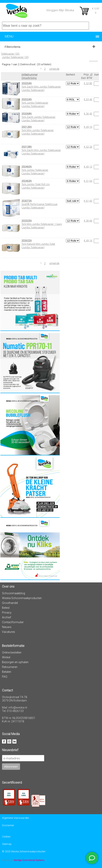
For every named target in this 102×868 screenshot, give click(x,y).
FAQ (5, 677)
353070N (27, 201)
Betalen (7, 672)
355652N (27, 240)
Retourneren (10, 667)
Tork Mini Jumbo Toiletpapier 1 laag (42, 224)
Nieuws (7, 627)
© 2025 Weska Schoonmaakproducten (24, 851)
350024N (27, 99)
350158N (27, 147)
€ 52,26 (88, 147)
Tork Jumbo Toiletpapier (35, 103)
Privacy (7, 613)
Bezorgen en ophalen (15, 662)
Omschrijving (29, 78)
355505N (27, 221)
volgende (54, 69)
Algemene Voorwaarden (16, 818)
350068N (27, 114)
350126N (27, 127)
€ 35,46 (88, 99)
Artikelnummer (29, 75)
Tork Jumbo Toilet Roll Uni (36, 184)
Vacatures (9, 632)
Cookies (6, 837)
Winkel (6, 657)
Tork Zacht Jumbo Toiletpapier (38, 117)
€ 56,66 (88, 221)
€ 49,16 (88, 127)
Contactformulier (13, 622)
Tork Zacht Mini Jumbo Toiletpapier (41, 87)
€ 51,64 (88, 181)
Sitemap (7, 844)
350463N (27, 181)
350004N (27, 83)
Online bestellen (12, 653)
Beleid (6, 608)
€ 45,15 (88, 167)
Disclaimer (8, 825)
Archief (7, 617)
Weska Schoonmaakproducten (22, 598)
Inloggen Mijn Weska (60, 10)
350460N (27, 167)
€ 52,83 (88, 83)
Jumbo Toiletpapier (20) (15, 57)
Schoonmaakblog (14, 593)
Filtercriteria (12, 47)
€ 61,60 (88, 201)
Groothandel (10, 603)
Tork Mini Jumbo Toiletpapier (38, 130)
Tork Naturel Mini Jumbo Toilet (38, 244)
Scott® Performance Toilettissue (39, 204)
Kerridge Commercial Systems (29, 860)
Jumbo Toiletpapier (33, 90)
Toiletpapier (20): (10, 54)
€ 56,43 (88, 114)
